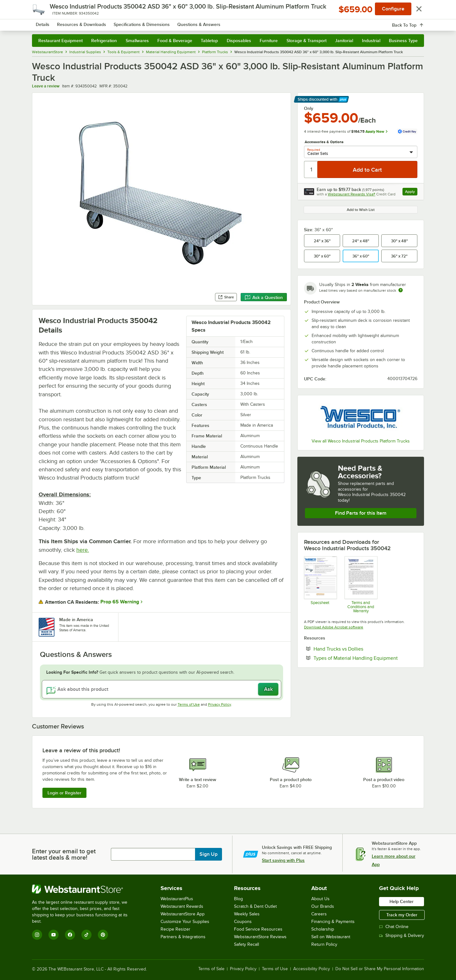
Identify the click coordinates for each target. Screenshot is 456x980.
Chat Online (394, 927)
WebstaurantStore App (183, 914)
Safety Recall (247, 944)
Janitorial (344, 41)
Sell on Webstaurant (331, 937)
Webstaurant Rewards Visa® (351, 194)
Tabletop (209, 41)
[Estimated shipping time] (401, 290)
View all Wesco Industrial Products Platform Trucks (361, 441)
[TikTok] (86, 935)
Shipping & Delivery (402, 935)
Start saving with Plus (283, 860)
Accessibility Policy (312, 969)
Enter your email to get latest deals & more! (64, 854)
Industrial (371, 41)
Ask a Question (264, 297)
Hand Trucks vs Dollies (358, 649)
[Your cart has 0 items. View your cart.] (414, 22)
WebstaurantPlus (177, 899)
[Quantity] (311, 169)
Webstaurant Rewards (182, 906)
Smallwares (137, 41)
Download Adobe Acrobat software (334, 627)
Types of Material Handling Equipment (365, 658)
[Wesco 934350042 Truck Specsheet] (320, 584)
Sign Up (209, 854)
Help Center (402, 901)
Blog (238, 899)
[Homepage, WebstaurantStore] (85, 22)
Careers (319, 914)
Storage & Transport (307, 41)
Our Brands (323, 906)
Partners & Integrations (183, 937)
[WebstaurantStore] (84, 889)
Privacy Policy (220, 704)
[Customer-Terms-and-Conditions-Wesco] (361, 584)
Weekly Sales (247, 914)
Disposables (239, 41)
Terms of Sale (211, 969)
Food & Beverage (175, 41)
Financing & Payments (333, 922)
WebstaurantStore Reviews (260, 937)
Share (226, 297)
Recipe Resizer (175, 929)
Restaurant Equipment (60, 41)
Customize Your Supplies (185, 922)
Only (309, 108)
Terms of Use (189, 704)
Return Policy (324, 944)
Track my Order (402, 915)
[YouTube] (54, 935)
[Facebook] (70, 935)
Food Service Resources (258, 929)
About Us (320, 899)
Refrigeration (104, 41)
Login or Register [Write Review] (64, 793)
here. (83, 550)
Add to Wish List (361, 210)
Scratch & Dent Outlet (255, 906)
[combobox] (220, 22)
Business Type (403, 41)
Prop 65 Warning (120, 602)
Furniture (269, 41)
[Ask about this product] (161, 689)
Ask (268, 689)
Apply (411, 192)
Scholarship (323, 929)
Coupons (243, 922)
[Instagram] (37, 935)
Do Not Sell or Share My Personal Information (380, 969)
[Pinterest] (103, 935)
